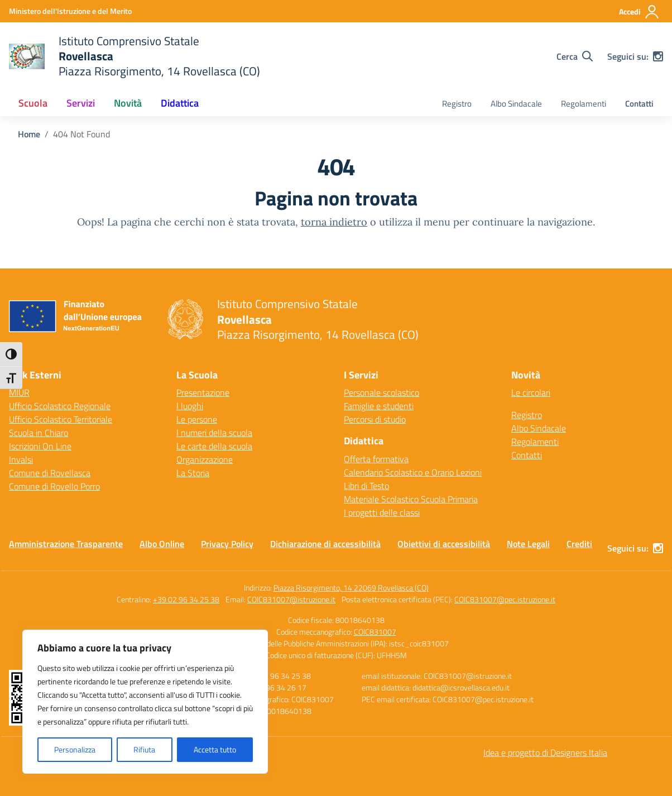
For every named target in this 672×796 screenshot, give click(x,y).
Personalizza (75, 749)
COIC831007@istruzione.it (291, 599)
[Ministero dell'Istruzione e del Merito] (70, 11)
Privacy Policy (227, 544)
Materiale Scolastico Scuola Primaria (411, 499)
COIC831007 (375, 632)
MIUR (19, 392)
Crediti (579, 544)
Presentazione (203, 392)
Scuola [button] (33, 103)
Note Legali (528, 544)
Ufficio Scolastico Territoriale (61, 419)
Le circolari (531, 392)
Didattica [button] (180, 103)
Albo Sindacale (516, 104)
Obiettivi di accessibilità (444, 544)
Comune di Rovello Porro (54, 486)
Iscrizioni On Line (40, 446)
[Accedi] (639, 12)
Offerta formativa (376, 459)
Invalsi (21, 459)
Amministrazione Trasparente (66, 544)
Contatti (639, 104)
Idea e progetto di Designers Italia (545, 752)
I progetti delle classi (382, 512)
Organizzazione (205, 459)
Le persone (197, 419)
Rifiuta (144, 749)
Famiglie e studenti (379, 406)
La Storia (193, 473)
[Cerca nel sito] (575, 56)
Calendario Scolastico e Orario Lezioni (413, 472)
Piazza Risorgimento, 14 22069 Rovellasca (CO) (351, 588)
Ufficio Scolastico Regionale (60, 406)
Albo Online (162, 544)
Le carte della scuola (214, 446)
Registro (457, 104)
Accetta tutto (215, 749)
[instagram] (658, 56)
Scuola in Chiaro (39, 433)
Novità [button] (128, 103)
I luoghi (190, 406)
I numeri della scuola (214, 433)
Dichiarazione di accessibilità (325, 544)
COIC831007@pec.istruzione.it (505, 599)
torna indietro (334, 222)
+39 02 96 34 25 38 (186, 599)
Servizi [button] (81, 103)
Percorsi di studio (375, 419)
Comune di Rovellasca (50, 473)
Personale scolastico (381, 392)
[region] (145, 702)
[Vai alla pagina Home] (29, 134)
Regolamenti (584, 104)
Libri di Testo (366, 486)
